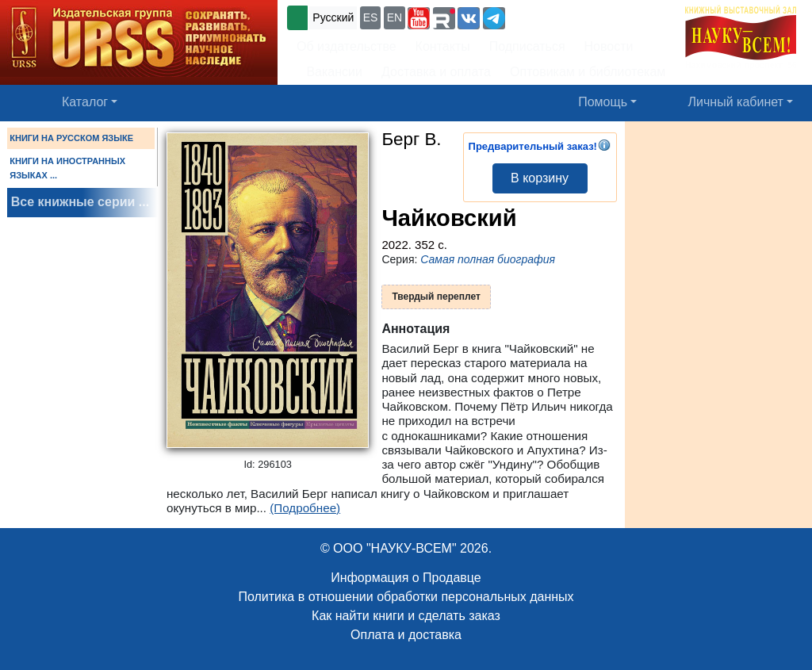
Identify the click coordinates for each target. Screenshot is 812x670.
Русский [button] (333, 17)
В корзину (540, 178)
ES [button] (371, 17)
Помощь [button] (603, 102)
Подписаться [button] (527, 46)
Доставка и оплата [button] (436, 72)
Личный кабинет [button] (736, 102)
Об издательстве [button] (347, 46)
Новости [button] (609, 46)
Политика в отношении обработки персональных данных (406, 597)
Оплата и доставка (406, 635)
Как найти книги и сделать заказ (406, 616)
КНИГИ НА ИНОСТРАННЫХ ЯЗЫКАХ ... (67, 168)
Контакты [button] (443, 46)
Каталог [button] (85, 102)
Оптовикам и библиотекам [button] (588, 72)
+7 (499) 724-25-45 (567, 16)
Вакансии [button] (329, 72)
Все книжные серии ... (80, 202)
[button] (419, 18)
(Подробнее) (305, 508)
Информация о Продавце (406, 578)
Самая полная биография (488, 259)
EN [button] (395, 17)
